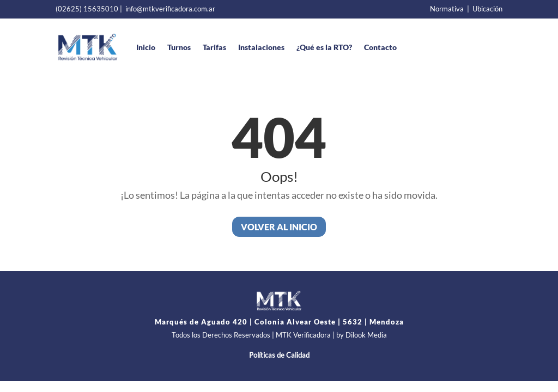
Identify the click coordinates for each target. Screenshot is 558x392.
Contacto (380, 47)
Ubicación (487, 9)
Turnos (179, 47)
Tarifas (214, 47)
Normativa (447, 9)
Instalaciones (261, 47)
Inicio (146, 47)
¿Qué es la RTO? (324, 47)
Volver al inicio (279, 227)
